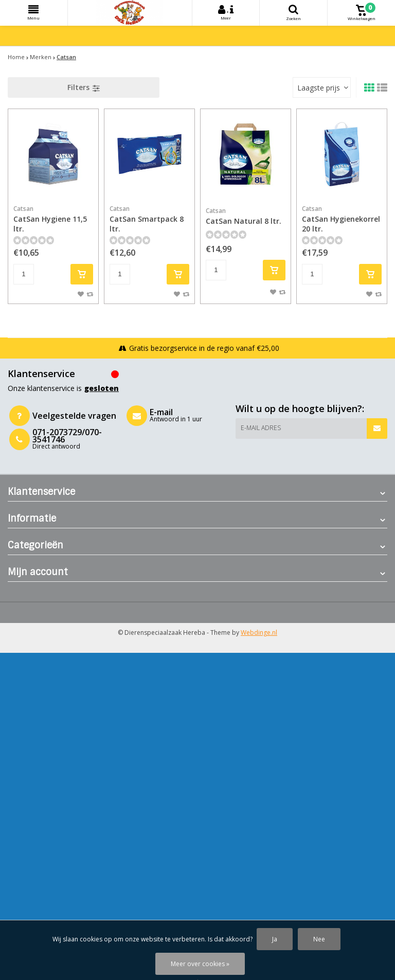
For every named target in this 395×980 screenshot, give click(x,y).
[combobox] (322, 87)
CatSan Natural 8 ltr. (246, 216)
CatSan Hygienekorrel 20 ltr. (342, 219)
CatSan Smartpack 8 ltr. (149, 219)
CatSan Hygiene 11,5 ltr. (53, 219)
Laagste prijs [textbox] (319, 88)
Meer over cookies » (200, 964)
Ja (275, 939)
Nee (319, 939)
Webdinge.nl (259, 632)
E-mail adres (261, 428)
